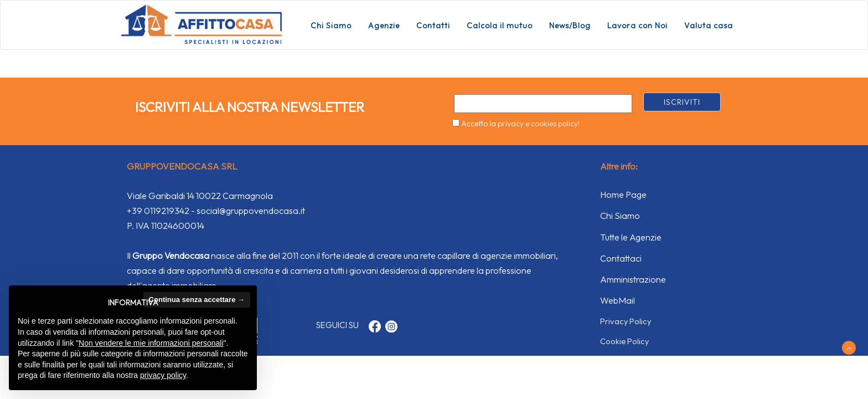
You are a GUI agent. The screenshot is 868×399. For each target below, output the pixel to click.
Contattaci (621, 258)
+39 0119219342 (158, 211)
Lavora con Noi (637, 25)
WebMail (618, 300)
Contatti (433, 25)
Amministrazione (633, 279)
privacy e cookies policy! (539, 124)
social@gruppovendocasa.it (251, 211)
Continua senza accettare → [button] (197, 300)
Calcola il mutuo (500, 25)
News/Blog (570, 25)
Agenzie (384, 25)
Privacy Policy (626, 321)
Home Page (623, 195)
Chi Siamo (331, 25)
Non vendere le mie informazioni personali (151, 343)
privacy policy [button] (163, 375)
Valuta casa (709, 25)
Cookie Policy (624, 341)
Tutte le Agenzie (631, 237)
